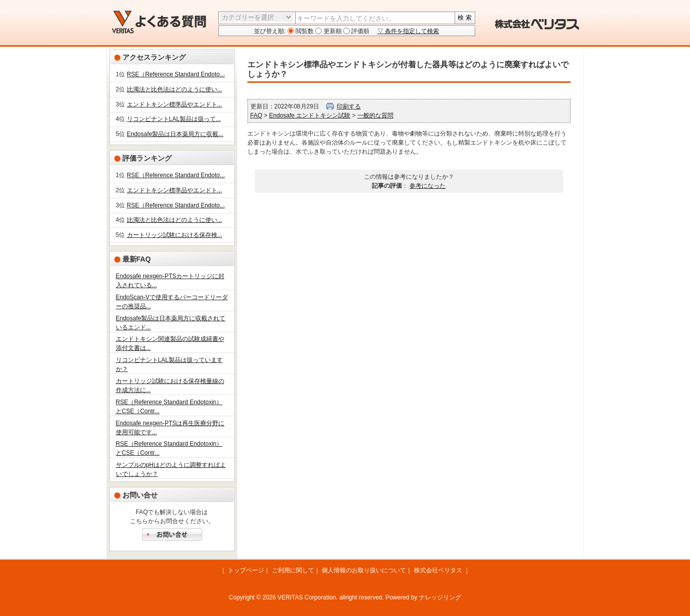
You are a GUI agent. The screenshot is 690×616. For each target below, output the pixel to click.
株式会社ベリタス (438, 570)
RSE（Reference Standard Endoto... (176, 74)
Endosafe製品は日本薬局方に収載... (175, 134)
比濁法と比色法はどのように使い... (175, 89)
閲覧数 (304, 31)
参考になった (428, 186)
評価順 (360, 31)
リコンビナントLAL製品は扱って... (174, 119)
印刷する (349, 106)
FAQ (256, 115)
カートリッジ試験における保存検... (175, 235)
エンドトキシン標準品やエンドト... (175, 104)
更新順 (331, 31)
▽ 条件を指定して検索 (408, 31)
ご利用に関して (293, 570)
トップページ (246, 570)
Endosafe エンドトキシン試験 (310, 115)
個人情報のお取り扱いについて (364, 570)
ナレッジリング (440, 597)
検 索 (464, 18)
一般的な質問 (375, 115)
